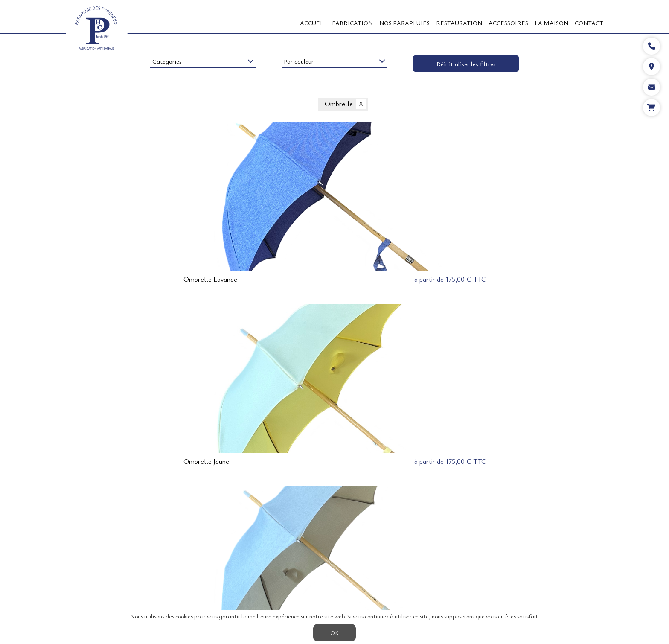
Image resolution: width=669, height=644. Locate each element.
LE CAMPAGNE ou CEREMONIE (352, 570)
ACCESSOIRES (508, 23)
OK (334, 633)
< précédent (318, 504)
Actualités (408, 570)
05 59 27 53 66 (582, 596)
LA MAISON (551, 23)
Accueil (313, 23)
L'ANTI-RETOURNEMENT (377, 558)
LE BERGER (286, 558)
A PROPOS (209, 558)
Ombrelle (339, 104)
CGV (265, 570)
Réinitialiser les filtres (466, 64)
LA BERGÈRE (323, 558)
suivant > (356, 504)
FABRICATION (352, 23)
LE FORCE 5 (293, 570)
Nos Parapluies (404, 23)
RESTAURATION (459, 23)
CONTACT (589, 23)
